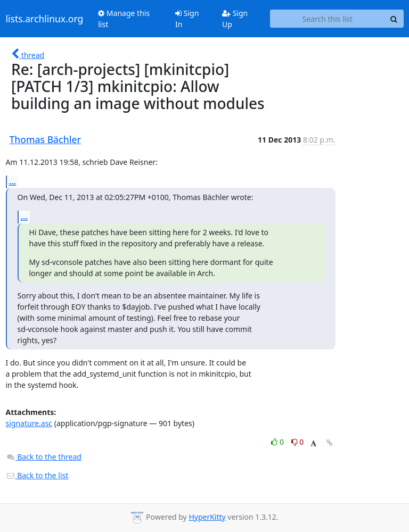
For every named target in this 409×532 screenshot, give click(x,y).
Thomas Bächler (45, 139)
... (13, 181)
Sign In (187, 19)
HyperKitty (207, 517)
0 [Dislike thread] (298, 442)
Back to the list (37, 475)
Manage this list (124, 19)
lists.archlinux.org (45, 19)
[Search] (394, 19)
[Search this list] (327, 19)
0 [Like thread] (278, 442)
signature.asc (29, 423)
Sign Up (235, 19)
